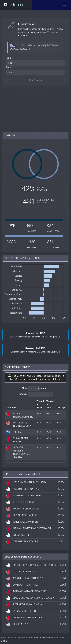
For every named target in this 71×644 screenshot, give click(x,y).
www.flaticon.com (43, 638)
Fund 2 (9, 67)
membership (29, 379)
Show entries (35, 389)
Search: (36, 394)
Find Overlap (36, 80)
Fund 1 (9, 58)
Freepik (24, 638)
